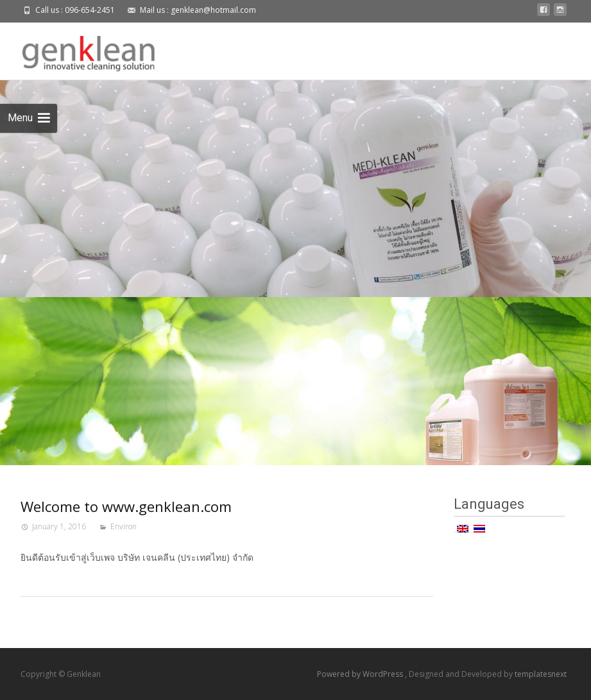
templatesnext (541, 674)
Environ (124, 526)
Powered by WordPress (361, 674)
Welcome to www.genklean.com (126, 506)
